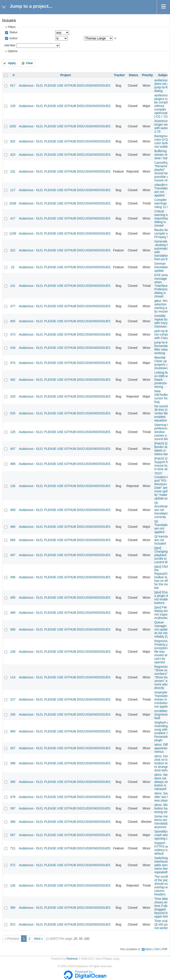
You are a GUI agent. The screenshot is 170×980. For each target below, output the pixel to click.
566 (13, 629)
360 (13, 908)
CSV (157, 949)
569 (13, 540)
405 (13, 321)
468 (13, 464)
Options (13, 51)
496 (13, 577)
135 (13, 885)
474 (13, 363)
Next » (39, 939)
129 (13, 106)
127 (13, 699)
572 (13, 865)
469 (13, 510)
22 (13, 267)
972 (13, 924)
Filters (12, 27)
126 (13, 486)
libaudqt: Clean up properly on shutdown (162, 363)
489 (13, 613)
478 (13, 797)
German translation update (161, 267)
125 (13, 432)
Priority (147, 75)
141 (13, 286)
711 (13, 848)
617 (13, 85)
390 (13, 782)
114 (13, 677)
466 (13, 527)
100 (87, 939)
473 (13, 334)
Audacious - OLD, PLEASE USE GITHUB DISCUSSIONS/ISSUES (65, 85)
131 (13, 171)
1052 (13, 126)
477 (13, 306)
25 (76, 939)
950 (13, 731)
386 (13, 822)
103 (13, 396)
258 (13, 714)
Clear (29, 63)
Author (13, 38)
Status (13, 32)
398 (13, 763)
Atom (148, 949)
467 (13, 449)
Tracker (119, 75)
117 (13, 190)
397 (13, 808)
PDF (165, 949)
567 (13, 835)
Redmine (72, 959)
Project (65, 75)
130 (13, 652)
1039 (13, 203)
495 (13, 598)
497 (13, 555)
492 (13, 380)
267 (13, 748)
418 (13, 348)
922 (13, 141)
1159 (13, 233)
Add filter (10, 45)
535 (13, 413)
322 (13, 250)
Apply (12, 63)
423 (13, 155)
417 (13, 218)
